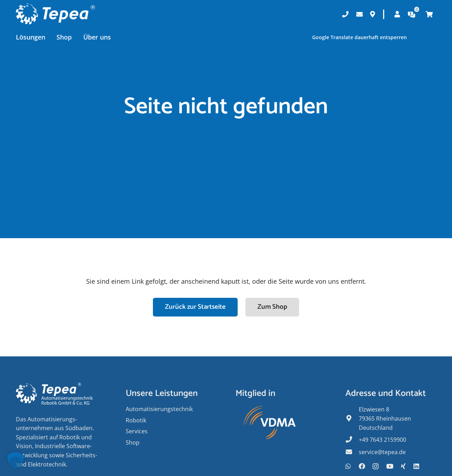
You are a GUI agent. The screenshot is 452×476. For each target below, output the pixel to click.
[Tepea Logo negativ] (55, 14)
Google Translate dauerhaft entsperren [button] (359, 37)
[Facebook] (362, 466)
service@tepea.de (382, 452)
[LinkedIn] (416, 466)
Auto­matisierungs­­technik (159, 409)
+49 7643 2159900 (382, 440)
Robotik (136, 420)
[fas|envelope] (352, 452)
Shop (133, 442)
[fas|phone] (352, 440)
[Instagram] (376, 466)
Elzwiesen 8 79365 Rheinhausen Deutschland (385, 418)
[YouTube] (390, 466)
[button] (16, 460)
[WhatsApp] (348, 466)
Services (137, 431)
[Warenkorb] (429, 14)
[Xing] (403, 466)
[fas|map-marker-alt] (352, 419)
